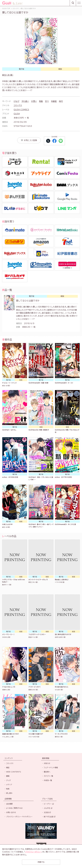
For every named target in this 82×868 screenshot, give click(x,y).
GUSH (17, 114)
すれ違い (25, 101)
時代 (61, 101)
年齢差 (54, 101)
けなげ (16, 101)
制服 (41, 101)
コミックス (18, 105)
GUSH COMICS (21, 110)
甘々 (47, 101)
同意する (41, 862)
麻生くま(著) (8, 75)
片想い (34, 101)
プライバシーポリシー (33, 852)
